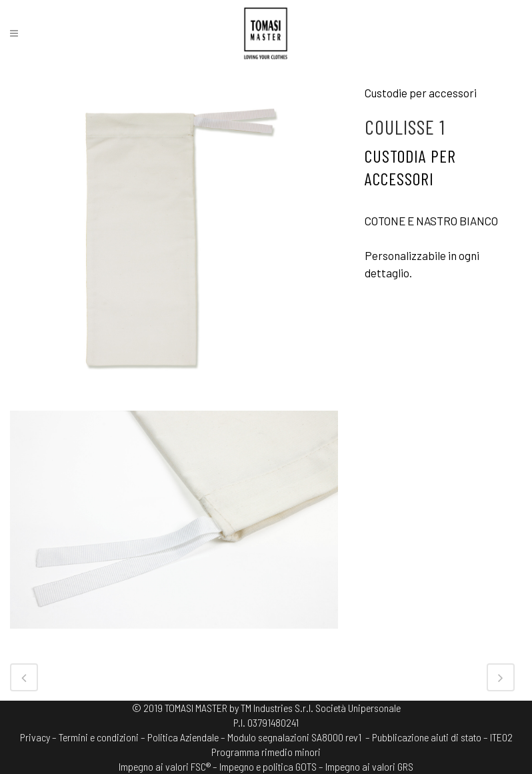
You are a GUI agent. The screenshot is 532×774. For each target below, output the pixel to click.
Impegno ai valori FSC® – (169, 766)
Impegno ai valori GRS (369, 766)
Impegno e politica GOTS (268, 766)
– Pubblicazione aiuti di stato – (427, 737)
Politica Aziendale (183, 737)
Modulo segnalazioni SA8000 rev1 (294, 737)
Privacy (35, 737)
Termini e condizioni (99, 737)
